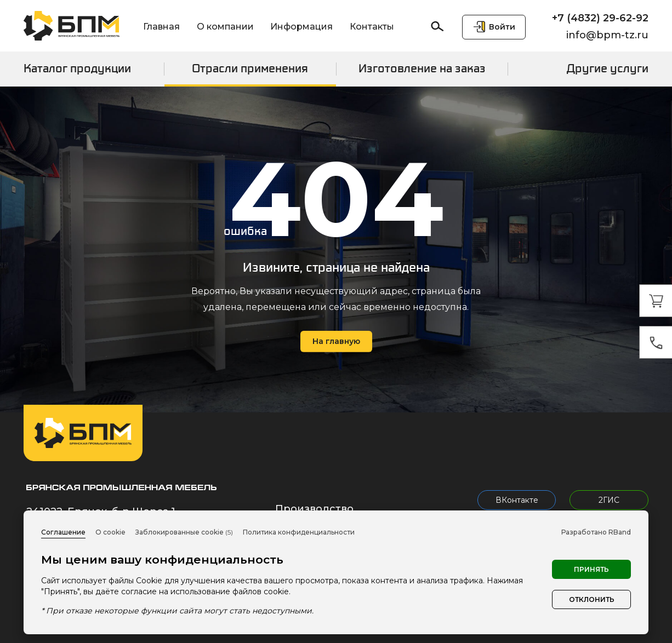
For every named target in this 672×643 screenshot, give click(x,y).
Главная (161, 27)
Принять (591, 569)
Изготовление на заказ (422, 68)
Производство (314, 509)
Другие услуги (608, 68)
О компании (225, 27)
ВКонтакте (517, 500)
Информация (301, 27)
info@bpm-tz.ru (607, 35)
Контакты (372, 27)
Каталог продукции (77, 68)
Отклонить (592, 599)
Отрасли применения (250, 68)
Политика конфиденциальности (299, 532)
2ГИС (609, 500)
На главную (336, 341)
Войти (502, 27)
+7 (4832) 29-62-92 (600, 18)
